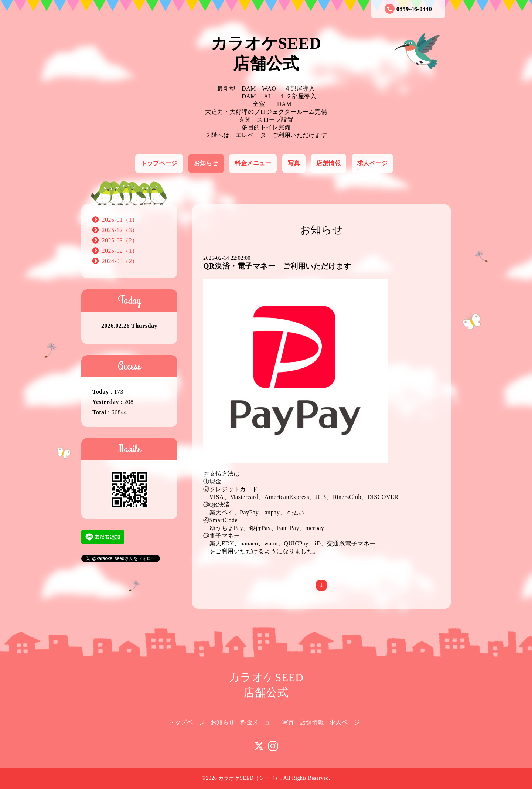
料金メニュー (253, 163)
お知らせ (206, 163)
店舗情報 (328, 163)
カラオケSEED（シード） (249, 778)
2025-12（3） (120, 230)
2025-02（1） (120, 251)
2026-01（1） (120, 220)
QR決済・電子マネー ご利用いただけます (277, 266)
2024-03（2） (120, 261)
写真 (294, 163)
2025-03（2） (120, 240)
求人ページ (373, 163)
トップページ (159, 163)
